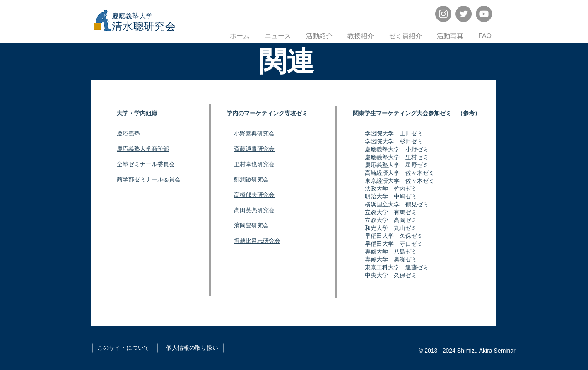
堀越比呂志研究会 (257, 241)
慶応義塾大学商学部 (143, 149)
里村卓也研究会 (254, 164)
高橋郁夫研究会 (254, 195)
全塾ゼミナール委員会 (146, 164)
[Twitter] (464, 14)
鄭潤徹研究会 (251, 180)
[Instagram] (443, 14)
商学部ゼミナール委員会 (149, 180)
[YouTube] (484, 14)
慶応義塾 (128, 134)
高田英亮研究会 (254, 210)
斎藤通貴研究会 (254, 149)
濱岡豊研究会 (251, 226)
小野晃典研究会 (254, 134)
